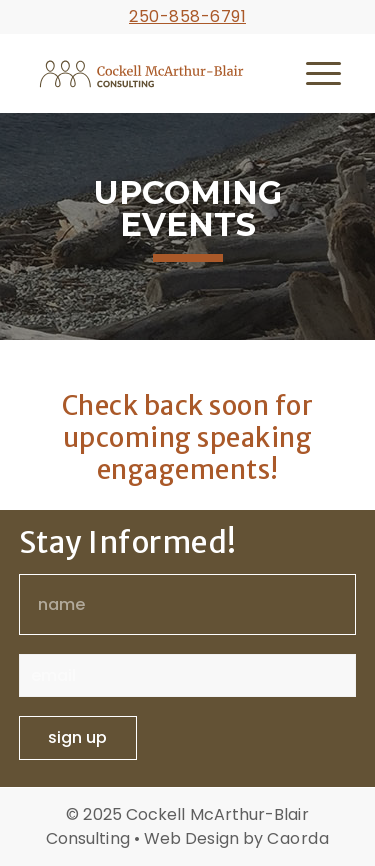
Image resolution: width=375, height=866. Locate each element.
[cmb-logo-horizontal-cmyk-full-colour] (154, 73)
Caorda (298, 838)
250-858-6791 (187, 16)
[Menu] (323, 73)
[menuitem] (323, 73)
